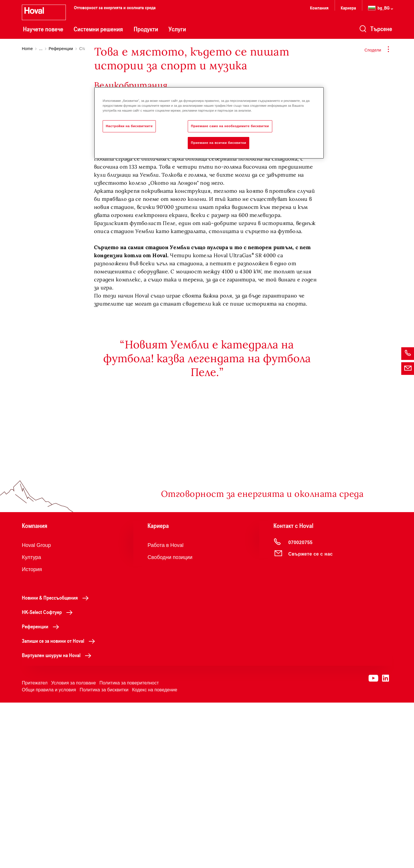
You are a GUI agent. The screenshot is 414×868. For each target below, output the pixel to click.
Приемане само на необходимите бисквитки (230, 126)
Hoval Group (36, 711)
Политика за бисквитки (104, 855)
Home (27, 49)
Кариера (348, 8)
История (32, 735)
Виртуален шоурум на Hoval (58, 821)
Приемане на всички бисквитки (218, 143)
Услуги (177, 29)
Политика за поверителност (129, 848)
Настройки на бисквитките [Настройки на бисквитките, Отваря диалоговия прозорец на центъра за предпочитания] (129, 126)
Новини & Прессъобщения (57, 763)
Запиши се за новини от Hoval (60, 806)
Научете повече (43, 29)
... (41, 49)
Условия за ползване (74, 848)
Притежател (35, 848)
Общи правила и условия (49, 855)
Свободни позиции (170, 723)
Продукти (146, 29)
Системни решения (98, 29)
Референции (61, 49)
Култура (31, 723)
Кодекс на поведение (155, 855)
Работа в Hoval (165, 711)
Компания (319, 8)
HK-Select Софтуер (49, 777)
